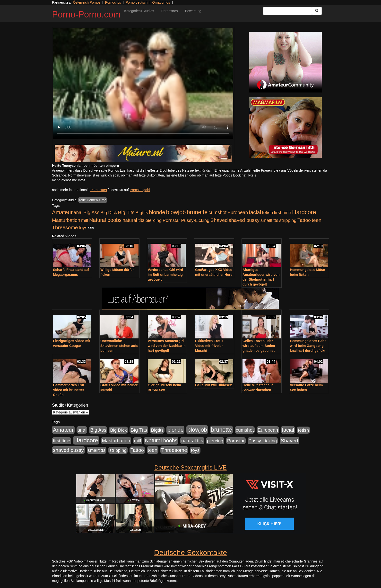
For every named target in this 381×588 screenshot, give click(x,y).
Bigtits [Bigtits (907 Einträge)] (142, 213)
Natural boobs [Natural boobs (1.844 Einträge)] (105, 220)
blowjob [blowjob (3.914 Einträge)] (176, 212)
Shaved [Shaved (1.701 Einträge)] (219, 220)
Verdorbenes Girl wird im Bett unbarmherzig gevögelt (165, 275)
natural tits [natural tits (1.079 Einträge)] (133, 220)
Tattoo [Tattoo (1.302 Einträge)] (304, 220)
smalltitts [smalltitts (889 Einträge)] (269, 220)
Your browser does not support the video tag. (143, 83)
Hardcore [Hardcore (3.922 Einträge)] (304, 212)
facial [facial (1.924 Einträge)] (255, 212)
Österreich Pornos (87, 2)
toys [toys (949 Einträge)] (83, 228)
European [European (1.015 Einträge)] (238, 212)
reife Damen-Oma (93, 200)
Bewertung (193, 11)
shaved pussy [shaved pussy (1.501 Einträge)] (244, 220)
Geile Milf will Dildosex (213, 385)
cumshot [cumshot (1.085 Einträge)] (217, 212)
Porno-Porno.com (86, 14)
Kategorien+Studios (139, 11)
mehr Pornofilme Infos (69, 180)
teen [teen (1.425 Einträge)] (317, 220)
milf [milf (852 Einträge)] (85, 220)
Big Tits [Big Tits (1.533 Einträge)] (126, 212)
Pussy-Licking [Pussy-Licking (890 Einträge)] (195, 220)
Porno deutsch (137, 2)
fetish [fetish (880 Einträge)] (267, 213)
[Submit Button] (317, 11)
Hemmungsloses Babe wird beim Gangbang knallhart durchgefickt (308, 346)
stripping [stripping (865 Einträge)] (288, 220)
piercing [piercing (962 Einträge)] (153, 220)
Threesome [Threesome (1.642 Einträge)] (65, 227)
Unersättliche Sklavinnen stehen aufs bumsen (119, 346)
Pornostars (170, 11)
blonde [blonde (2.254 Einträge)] (157, 212)
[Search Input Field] (288, 11)
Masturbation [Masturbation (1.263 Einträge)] (66, 220)
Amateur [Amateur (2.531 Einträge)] (62, 212)
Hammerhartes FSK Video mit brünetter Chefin (69, 390)
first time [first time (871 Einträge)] (282, 213)
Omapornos (161, 2)
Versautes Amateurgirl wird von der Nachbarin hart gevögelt (167, 346)
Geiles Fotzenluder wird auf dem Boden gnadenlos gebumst (259, 346)
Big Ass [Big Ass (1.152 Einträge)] (91, 212)
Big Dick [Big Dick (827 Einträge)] (109, 213)
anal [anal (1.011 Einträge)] (78, 212)
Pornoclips (113, 2)
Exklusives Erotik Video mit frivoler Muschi (209, 346)
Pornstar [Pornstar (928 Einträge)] (171, 220)
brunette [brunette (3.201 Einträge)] (197, 212)
